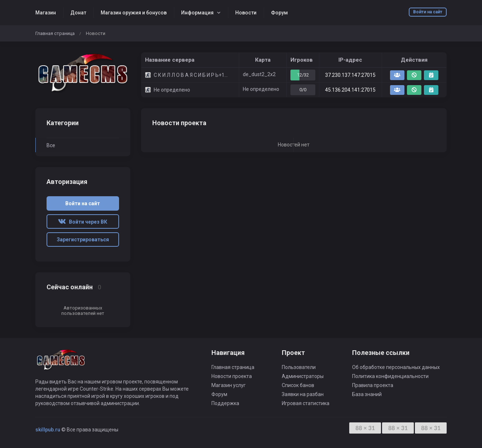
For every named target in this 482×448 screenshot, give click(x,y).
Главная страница (55, 33)
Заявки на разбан (303, 394)
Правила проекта (373, 385)
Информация (197, 13)
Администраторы (303, 376)
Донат (78, 13)
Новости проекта (232, 376)
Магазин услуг (229, 385)
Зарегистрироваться (83, 240)
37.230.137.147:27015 (350, 75)
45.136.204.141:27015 (350, 90)
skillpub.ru (48, 430)
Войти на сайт (428, 12)
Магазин (46, 13)
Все (51, 145)
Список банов (298, 385)
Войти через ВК (83, 222)
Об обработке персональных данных (396, 367)
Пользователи (299, 367)
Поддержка (225, 403)
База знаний (367, 394)
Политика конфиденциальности (390, 376)
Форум (279, 13)
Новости (246, 13)
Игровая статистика (306, 403)
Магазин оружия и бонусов (134, 13)
